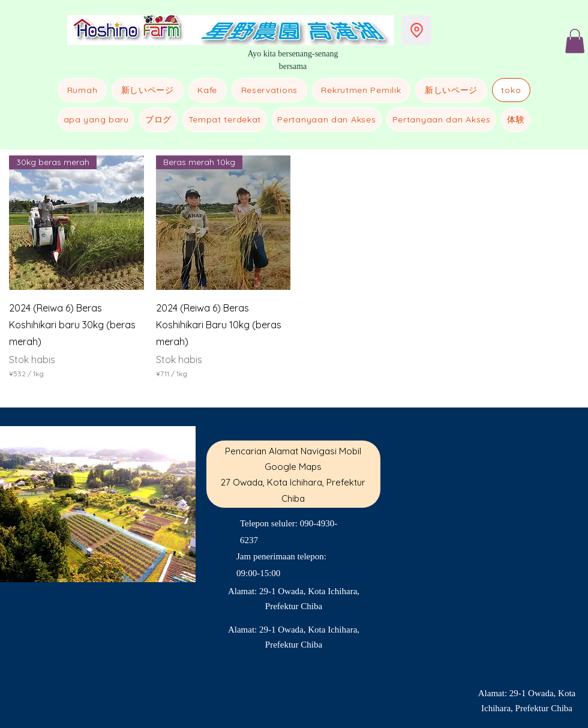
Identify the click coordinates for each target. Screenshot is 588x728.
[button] (575, 41)
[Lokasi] (416, 30)
